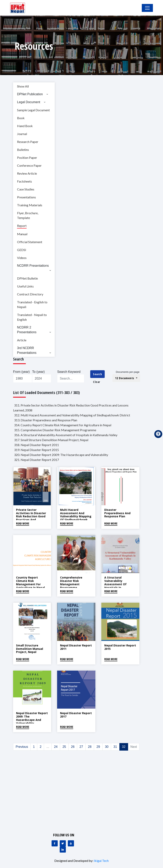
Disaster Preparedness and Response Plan (117, 513)
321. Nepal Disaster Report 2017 (36, 460)
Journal (22, 134)
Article (22, 340)
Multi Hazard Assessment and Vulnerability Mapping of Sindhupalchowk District (76, 516)
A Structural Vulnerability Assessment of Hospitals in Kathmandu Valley (117, 584)
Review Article (27, 173)
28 (90, 747)
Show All (23, 86)
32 (124, 747)
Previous (22, 747)
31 (115, 747)
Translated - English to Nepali (32, 304)
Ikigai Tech (101, 861)
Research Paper (28, 142)
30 (107, 747)
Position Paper (27, 158)
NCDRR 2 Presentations (27, 330)
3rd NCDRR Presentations (27, 350)
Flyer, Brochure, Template (28, 215)
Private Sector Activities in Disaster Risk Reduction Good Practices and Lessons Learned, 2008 (32, 516)
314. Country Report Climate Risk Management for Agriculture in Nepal (63, 425)
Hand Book (25, 126)
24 (56, 747)
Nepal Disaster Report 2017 (76, 715)
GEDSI (22, 250)
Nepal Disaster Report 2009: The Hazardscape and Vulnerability (32, 718)
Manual (22, 234)
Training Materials (30, 205)
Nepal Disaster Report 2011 (76, 647)
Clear (97, 382)
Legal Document (29, 102)
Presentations (26, 197)
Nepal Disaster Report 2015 (120, 647)
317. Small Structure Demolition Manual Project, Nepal (51, 440)
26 (73, 747)
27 (81, 747)
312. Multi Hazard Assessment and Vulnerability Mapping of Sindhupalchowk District (72, 415)
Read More (23, 523)
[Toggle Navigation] (147, 8)
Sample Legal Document (33, 110)
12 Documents (125, 378)
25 (64, 747)
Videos (22, 258)
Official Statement (30, 242)
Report (22, 226)
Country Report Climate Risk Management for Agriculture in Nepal (30, 582)
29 (98, 747)
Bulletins (23, 150)
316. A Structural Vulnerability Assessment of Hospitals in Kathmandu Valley (66, 435)
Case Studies (26, 189)
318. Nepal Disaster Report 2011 (36, 445)
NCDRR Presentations (33, 266)
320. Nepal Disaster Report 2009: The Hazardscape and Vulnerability (61, 455)
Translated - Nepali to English (32, 317)
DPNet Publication (30, 94)
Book (21, 118)
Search (97, 374)
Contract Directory (30, 294)
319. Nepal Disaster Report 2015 (36, 450)
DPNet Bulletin (27, 278)
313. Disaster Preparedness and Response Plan (46, 420)
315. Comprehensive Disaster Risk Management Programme (55, 430)
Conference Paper (29, 165)
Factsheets (24, 181)
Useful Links (25, 286)
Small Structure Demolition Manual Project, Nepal (30, 649)
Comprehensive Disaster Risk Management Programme (71, 582)
